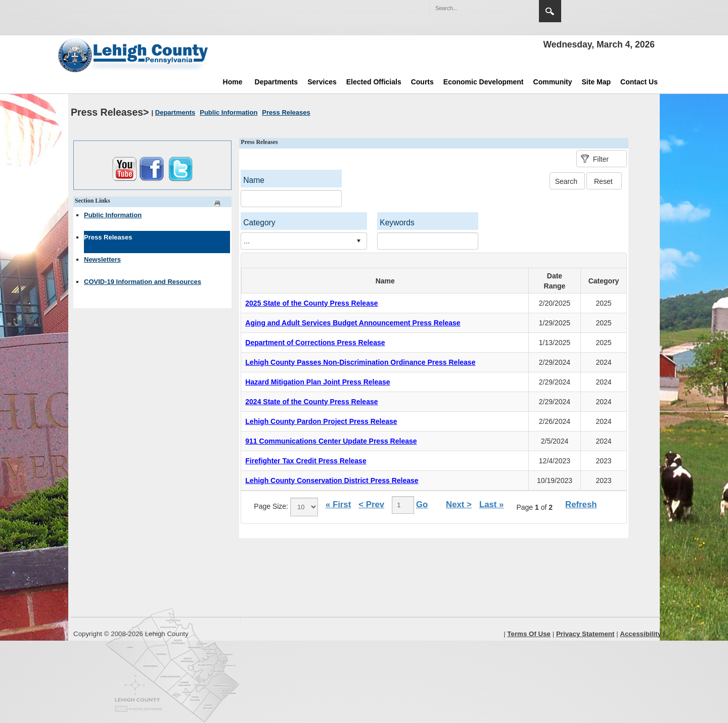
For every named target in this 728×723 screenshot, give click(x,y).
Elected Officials (374, 82)
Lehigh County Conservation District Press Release (332, 480)
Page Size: (271, 506)
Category (259, 223)
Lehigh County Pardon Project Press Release (321, 421)
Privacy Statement (585, 634)
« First (338, 504)
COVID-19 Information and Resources (143, 282)
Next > (459, 504)
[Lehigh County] (134, 55)
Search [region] (550, 11)
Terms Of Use (529, 634)
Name (254, 180)
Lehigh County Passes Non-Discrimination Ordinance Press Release (360, 362)
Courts (422, 82)
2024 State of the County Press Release (311, 402)
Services (322, 82)
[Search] (474, 8)
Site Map (597, 82)
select (358, 241)
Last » (492, 504)
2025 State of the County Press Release (311, 303)
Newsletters (102, 259)
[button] (510, 8)
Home (233, 82)
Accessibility (641, 634)
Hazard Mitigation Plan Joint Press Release (317, 382)
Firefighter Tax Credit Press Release (306, 461)
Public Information (113, 215)
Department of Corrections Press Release (315, 343)
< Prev (371, 504)
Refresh (581, 504)
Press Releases (108, 237)
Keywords (397, 223)
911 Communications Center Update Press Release (331, 441)
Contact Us (639, 82)
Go (422, 504)
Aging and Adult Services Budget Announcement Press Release (353, 323)
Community (553, 82)
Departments (277, 82)
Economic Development (484, 82)
